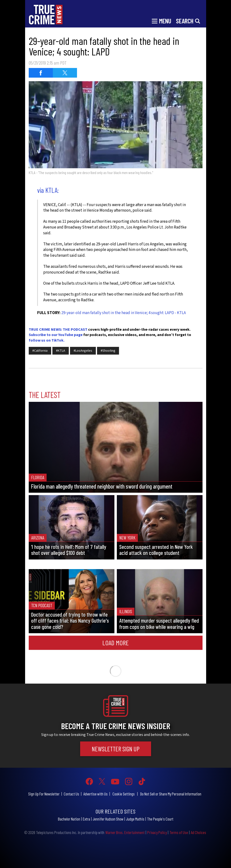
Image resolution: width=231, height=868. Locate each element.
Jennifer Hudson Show (108, 819)
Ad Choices (198, 832)
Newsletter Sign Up (116, 749)
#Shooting (108, 351)
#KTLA (61, 351)
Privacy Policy (157, 832)
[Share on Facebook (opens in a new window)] (41, 73)
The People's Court (160, 819)
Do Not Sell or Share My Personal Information (171, 794)
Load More (115, 643)
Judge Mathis (135, 819)
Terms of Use (179, 832)
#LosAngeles (83, 351)
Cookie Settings (124, 794)
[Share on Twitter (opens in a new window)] (65, 73)
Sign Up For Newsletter (44, 794)
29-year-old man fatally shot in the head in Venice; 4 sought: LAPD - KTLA (124, 313)
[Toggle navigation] (161, 20)
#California (40, 351)
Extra (86, 819)
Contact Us (71, 794)
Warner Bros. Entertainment (125, 832)
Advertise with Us (95, 794)
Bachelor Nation (69, 819)
